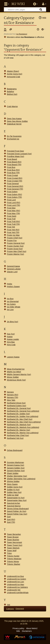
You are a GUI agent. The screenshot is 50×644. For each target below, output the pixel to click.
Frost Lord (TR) (13, 205)
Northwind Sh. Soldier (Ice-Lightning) (23, 416)
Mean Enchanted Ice (16, 369)
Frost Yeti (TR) (13, 232)
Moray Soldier (13, 377)
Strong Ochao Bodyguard (18, 509)
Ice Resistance (22, 34)
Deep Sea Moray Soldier (17, 121)
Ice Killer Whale (14, 307)
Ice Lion (10, 310)
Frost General (13, 184)
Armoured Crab (13, 77)
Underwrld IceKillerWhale (18, 593)
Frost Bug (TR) (13, 173)
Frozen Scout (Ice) (15, 249)
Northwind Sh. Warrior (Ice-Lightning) (23, 433)
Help (44, 18)
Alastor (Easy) (13, 71)
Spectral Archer (13, 503)
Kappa (10, 337)
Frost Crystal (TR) (15, 181)
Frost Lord (11, 200)
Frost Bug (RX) (13, 170)
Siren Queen (12, 484)
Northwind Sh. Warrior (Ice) (19, 430)
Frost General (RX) (15, 186)
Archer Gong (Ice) (15, 74)
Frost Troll (11, 219)
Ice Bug (10, 299)
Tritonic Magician (14, 559)
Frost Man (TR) (13, 213)
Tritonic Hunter (13, 556)
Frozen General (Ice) (16, 243)
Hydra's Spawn (13, 287)
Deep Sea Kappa (14, 119)
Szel (9, 517)
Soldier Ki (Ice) (13, 490)
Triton (9, 553)
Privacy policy (18, 628)
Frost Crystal (12, 175)
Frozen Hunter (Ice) (15, 246)
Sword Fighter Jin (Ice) (17, 511)
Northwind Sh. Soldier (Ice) (18, 414)
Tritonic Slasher (14, 564)
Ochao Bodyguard (15, 450)
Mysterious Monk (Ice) (16, 380)
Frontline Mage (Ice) (16, 156)
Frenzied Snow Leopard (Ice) (19, 154)
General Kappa (13, 266)
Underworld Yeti (14, 590)
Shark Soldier (13, 473)
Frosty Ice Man (13, 235)
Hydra (9, 284)
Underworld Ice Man (16, 585)
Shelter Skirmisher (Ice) (17, 476)
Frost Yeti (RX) (13, 230)
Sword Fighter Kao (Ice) (17, 514)
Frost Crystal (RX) (15, 178)
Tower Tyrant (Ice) (15, 545)
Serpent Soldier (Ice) (16, 468)
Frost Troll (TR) (13, 224)
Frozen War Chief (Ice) (17, 251)
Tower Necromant (14, 542)
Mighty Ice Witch (14, 372)
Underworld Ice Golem (16, 579)
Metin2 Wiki (18, 4)
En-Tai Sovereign (14, 136)
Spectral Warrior (14, 506)
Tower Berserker (14, 534)
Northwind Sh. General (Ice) (19, 408)
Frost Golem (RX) (14, 194)
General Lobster (14, 269)
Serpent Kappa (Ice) (16, 465)
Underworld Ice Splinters (17, 587)
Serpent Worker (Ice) (16, 471)
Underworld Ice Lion (15, 582)
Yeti (8, 605)
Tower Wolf (12, 551)
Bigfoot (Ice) (12, 94)
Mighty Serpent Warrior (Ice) (19, 374)
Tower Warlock (13, 548)
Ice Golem (11, 304)
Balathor (11, 92)
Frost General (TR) (15, 189)
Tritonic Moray (13, 561)
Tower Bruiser (13, 537)
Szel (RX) (11, 520)
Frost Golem (12, 192)
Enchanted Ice (13, 139)
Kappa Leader (13, 339)
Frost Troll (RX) (13, 222)
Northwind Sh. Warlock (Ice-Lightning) (23, 427)
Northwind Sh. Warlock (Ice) (19, 425)
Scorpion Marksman (15, 462)
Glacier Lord (12, 272)
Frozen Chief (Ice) (15, 238)
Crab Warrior (12, 106)
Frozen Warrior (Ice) (15, 254)
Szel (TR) (11, 522)
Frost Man (11, 208)
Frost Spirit (12, 216)
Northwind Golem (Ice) (17, 406)
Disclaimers (27, 631)
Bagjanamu (12, 89)
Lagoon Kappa (13, 357)
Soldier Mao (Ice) (14, 492)
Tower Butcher (13, 540)
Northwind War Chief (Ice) (18, 435)
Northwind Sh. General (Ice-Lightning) (23, 411)
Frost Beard (12, 159)
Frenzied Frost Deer (15, 151)
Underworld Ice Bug (15, 576)
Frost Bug (11, 167)
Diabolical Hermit (14, 124)
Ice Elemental (13, 301)
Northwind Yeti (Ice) (15, 438)
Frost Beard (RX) (14, 162)
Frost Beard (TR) (14, 165)
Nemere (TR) (13, 397)
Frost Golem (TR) (14, 197)
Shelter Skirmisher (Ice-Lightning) (21, 479)
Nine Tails (11, 400)
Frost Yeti (11, 227)
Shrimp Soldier (13, 481)
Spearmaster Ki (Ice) (16, 498)
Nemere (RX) (13, 395)
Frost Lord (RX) (14, 203)
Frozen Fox (12, 241)
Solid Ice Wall (13, 495)
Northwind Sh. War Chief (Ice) (20, 419)
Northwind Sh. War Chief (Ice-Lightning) (24, 422)
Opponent (20, 609)
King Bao (11, 342)
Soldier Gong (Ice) (15, 487)
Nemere (10, 392)
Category (10, 609)
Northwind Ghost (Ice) (16, 403)
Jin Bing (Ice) (13, 322)
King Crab (11, 345)
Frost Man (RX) (13, 211)
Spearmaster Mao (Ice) (17, 500)
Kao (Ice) (11, 334)
